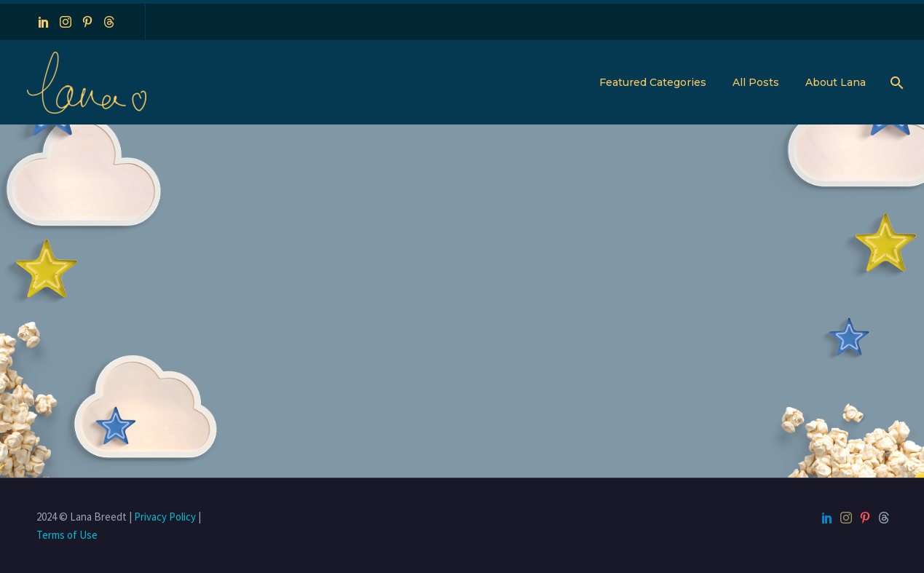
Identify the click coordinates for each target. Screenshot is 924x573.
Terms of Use (67, 535)
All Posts (756, 82)
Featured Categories (653, 82)
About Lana (836, 82)
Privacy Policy (165, 517)
